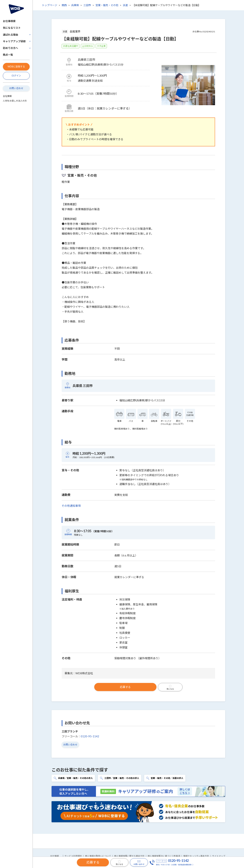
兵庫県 (75, 5)
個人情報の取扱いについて (98, 856)
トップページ (50, 5)
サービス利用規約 (73, 856)
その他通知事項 (71, 506)
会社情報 (7, 96)
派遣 (125, 5)
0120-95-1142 (90, 736)
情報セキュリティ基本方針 (196, 856)
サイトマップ (219, 856)
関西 (64, 5)
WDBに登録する (16, 67)
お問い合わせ (16, 88)
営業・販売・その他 (107, 5)
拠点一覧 (8, 55)
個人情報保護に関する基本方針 (129, 856)
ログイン (16, 76)
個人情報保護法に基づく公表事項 (164, 856)
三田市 (87, 5)
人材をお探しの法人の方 (15, 101)
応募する (125, 687)
